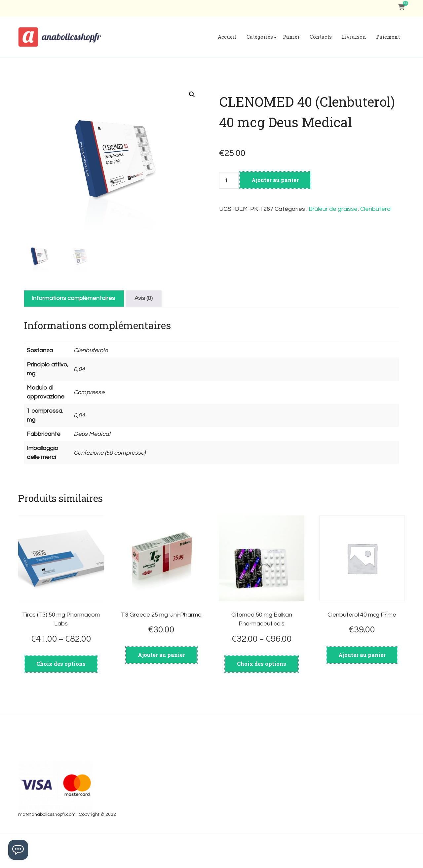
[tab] (73, 333)
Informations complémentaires (73, 333)
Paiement (388, 37)
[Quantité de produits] (229, 180)
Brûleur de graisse (333, 209)
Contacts (321, 37)
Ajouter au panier (275, 180)
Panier (291, 37)
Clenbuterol (376, 209)
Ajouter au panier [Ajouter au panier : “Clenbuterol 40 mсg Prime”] (362, 689)
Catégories (260, 37)
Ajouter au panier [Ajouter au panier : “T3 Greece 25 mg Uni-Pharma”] (161, 689)
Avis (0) (144, 333)
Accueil (227, 37)
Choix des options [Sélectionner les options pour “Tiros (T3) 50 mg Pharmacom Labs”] (61, 699)
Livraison (354, 37)
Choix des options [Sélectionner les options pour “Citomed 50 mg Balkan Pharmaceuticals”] (262, 699)
